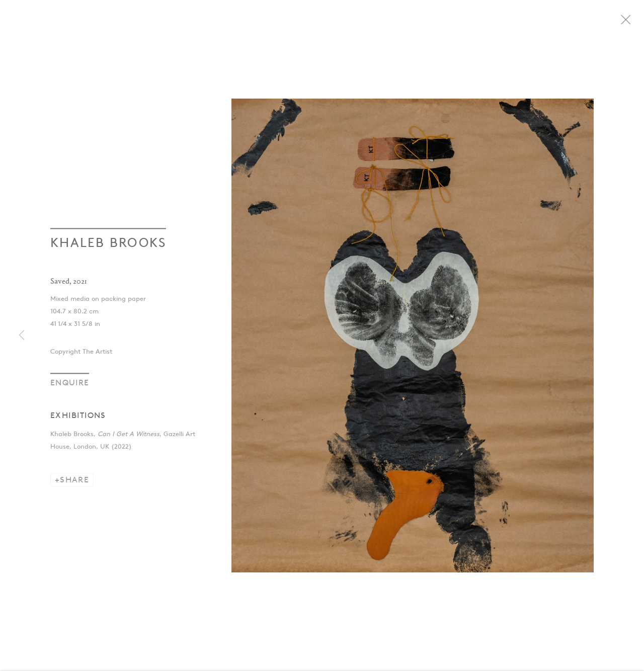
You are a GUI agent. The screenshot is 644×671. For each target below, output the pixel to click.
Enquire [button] (70, 386)
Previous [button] (22, 335)
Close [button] (636, 23)
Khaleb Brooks (108, 246)
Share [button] (74, 483)
